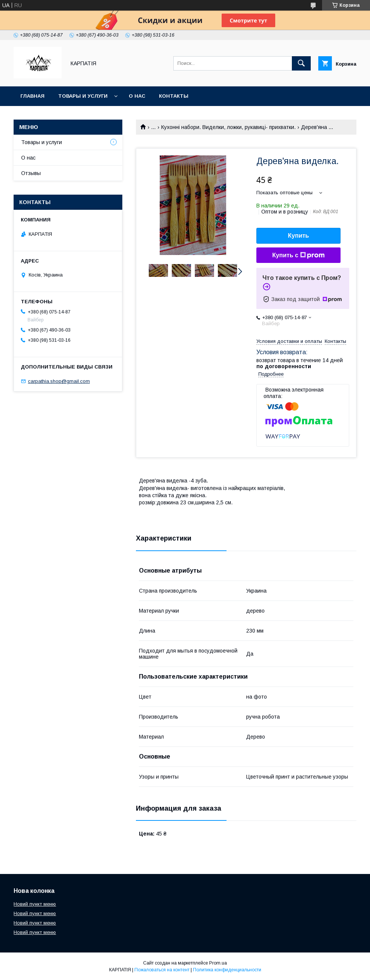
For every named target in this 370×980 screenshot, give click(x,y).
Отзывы (31, 173)
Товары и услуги (83, 96)
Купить (299, 236)
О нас (137, 96)
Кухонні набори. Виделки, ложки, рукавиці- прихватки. (228, 127)
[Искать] (301, 63)
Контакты (174, 96)
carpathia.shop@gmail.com (59, 381)
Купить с (298, 255)
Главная (32, 96)
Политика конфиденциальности (227, 970)
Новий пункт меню (35, 904)
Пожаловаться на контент (162, 970)
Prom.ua (218, 963)
